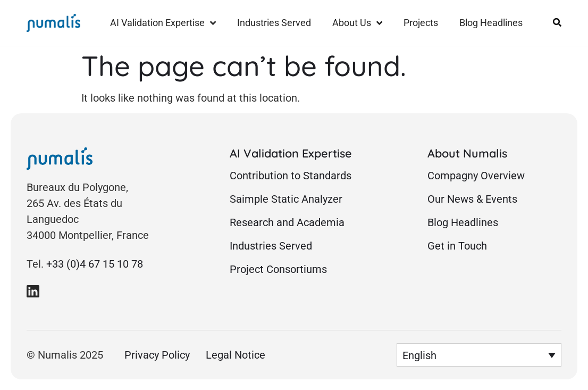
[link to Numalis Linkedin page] (33, 291)
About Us (357, 23)
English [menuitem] (419, 355)
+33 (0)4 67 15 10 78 (95, 264)
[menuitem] (479, 355)
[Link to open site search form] (557, 22)
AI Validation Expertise (163, 23)
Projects (421, 23)
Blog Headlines (491, 23)
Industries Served (274, 23)
